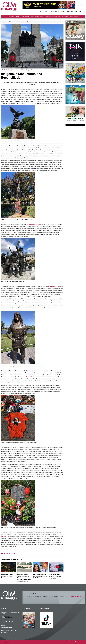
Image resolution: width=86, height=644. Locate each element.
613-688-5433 (7, 615)
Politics (37, 17)
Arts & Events (11, 17)
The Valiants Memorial (34, 224)
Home (42, 12)
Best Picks (61, 17)
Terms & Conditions (69, 642)
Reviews (42, 17)
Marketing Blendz (7, 628)
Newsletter (70, 12)
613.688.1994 (7, 616)
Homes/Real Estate (69, 17)
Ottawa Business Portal (51, 17)
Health (22, 17)
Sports (18, 17)
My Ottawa (77, 17)
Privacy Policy (78, 642)
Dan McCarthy (7, 70)
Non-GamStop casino (10, 642)
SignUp (81, 12)
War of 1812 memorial (53, 286)
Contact (63, 12)
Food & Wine (27, 17)
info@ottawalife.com (76, 596)
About (46, 12)
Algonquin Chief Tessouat (34, 377)
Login (76, 12)
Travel (33, 17)
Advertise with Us (54, 12)
